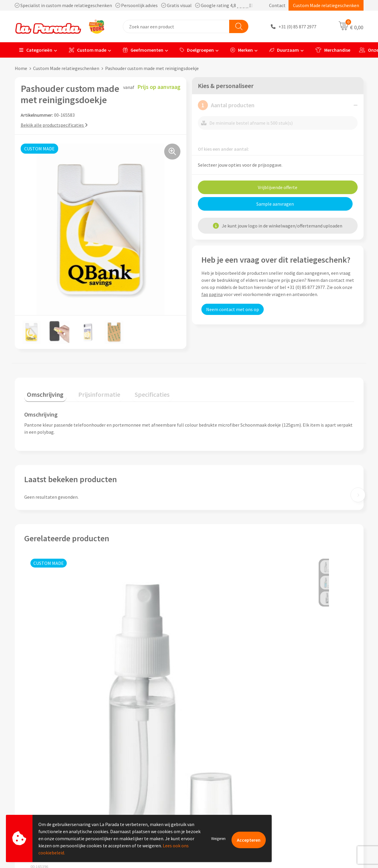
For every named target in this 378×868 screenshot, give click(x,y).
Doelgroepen (197, 50)
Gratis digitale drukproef (221, 768)
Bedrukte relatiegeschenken (311, 776)
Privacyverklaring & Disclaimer (141, 785)
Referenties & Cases (130, 758)
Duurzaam (284, 50)
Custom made (88, 50)
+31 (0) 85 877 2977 (297, 27)
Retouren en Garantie (218, 785)
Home (21, 68)
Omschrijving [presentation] (43, 391)
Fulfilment (207, 803)
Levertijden (208, 776)
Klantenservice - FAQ (217, 750)
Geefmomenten (143, 50)
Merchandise (333, 50)
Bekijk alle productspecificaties (54, 125)
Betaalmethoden (214, 794)
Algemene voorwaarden (134, 776)
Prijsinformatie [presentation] (91, 391)
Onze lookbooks (299, 785)
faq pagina (212, 294)
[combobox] (176, 26)
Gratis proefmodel (215, 758)
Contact (277, 5)
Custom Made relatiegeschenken (326, 5)
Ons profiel (121, 750)
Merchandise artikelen (305, 758)
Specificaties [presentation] (138, 391)
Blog (287, 794)
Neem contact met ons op (233, 309)
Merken (242, 50)
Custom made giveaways (307, 750)
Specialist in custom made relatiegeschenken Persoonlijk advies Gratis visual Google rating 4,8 (134, 5)
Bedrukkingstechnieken (307, 768)
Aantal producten (226, 105)
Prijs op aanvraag (52, 686)
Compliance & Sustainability (138, 768)
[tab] (43, 393)
